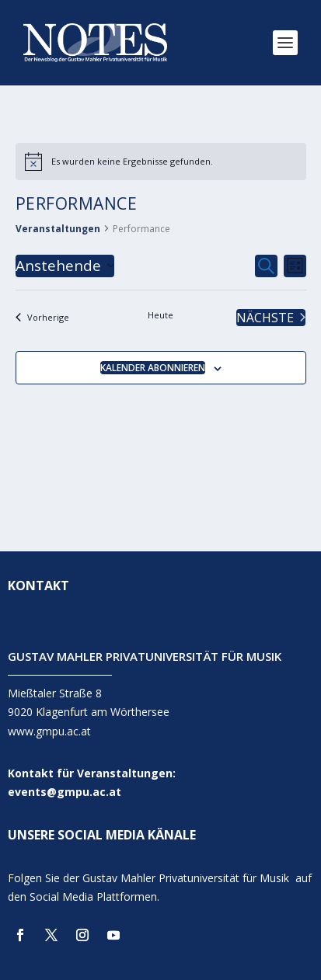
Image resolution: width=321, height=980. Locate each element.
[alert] (161, 162)
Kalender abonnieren (153, 368)
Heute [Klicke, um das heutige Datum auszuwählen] (160, 315)
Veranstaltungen (58, 229)
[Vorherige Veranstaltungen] (42, 318)
